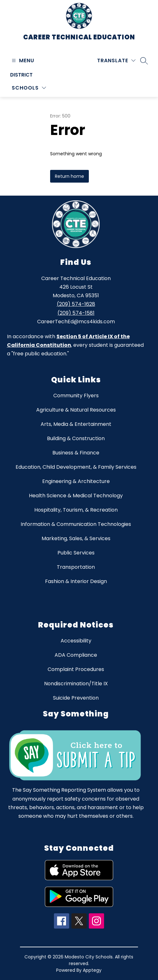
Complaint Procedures (76, 669)
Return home (69, 176)
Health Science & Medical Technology (76, 496)
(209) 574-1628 (76, 304)
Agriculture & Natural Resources (76, 410)
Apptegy (92, 970)
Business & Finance (76, 453)
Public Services (76, 553)
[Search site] (144, 61)
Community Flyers (76, 396)
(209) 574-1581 (76, 313)
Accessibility (76, 641)
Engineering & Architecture (76, 481)
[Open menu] (22, 60)
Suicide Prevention (76, 698)
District (21, 75)
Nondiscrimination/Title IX (76, 684)
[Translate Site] (116, 60)
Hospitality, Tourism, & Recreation (76, 510)
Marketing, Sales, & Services (76, 538)
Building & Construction (76, 438)
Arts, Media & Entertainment (76, 424)
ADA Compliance (76, 655)
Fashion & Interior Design (76, 581)
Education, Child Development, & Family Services (76, 467)
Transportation (76, 567)
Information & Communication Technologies (76, 524)
